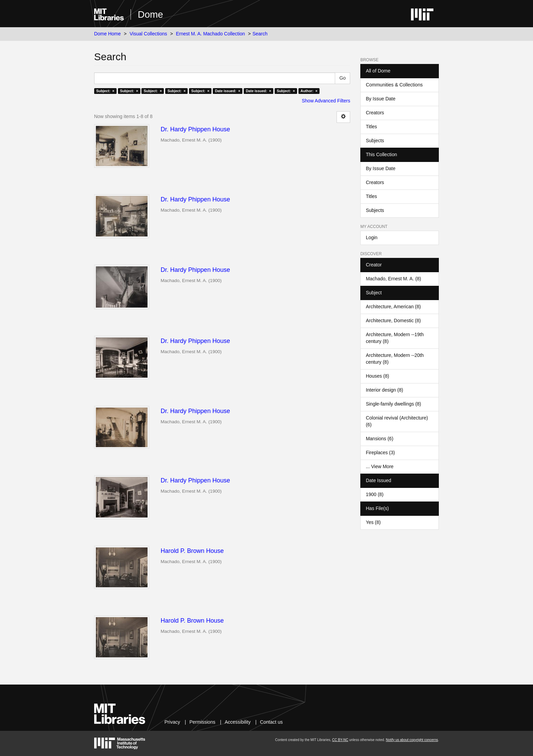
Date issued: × (227, 91)
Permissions (202, 722)
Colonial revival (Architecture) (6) (397, 421)
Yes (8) (373, 522)
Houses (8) (377, 376)
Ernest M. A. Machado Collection (211, 34)
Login (372, 237)
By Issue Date (381, 99)
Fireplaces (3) (380, 453)
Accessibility (238, 722)
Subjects (375, 141)
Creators (375, 113)
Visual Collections (148, 34)
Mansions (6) (380, 439)
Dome (150, 14)
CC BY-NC (340, 740)
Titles (371, 127)
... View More (380, 466)
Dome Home (108, 34)
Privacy (172, 722)
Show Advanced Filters (326, 101)
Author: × (309, 91)
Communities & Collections (394, 85)
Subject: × (105, 91)
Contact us (271, 722)
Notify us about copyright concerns (412, 740)
